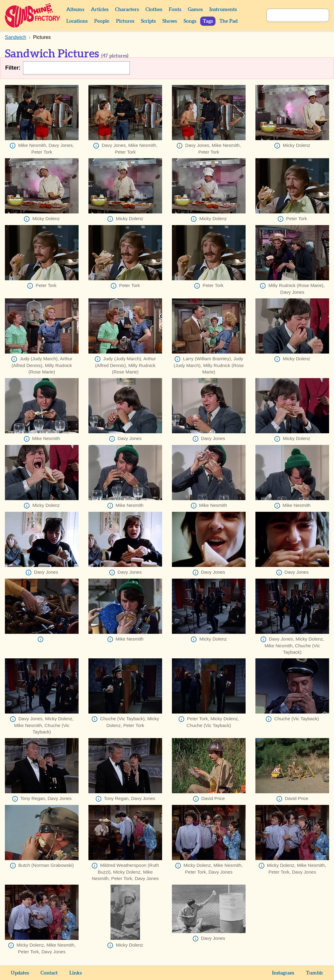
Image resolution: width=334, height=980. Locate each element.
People (102, 21)
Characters (127, 10)
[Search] (291, 15)
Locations (77, 21)
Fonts (175, 10)
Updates (20, 973)
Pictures (125, 21)
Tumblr (315, 973)
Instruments (223, 10)
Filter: (13, 68)
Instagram (283, 973)
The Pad (229, 21)
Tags (208, 21)
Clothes (154, 10)
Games (195, 10)
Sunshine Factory (33, 15)
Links (76, 973)
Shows (170, 21)
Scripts (148, 21)
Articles (100, 10)
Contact (49, 973)
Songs (190, 21)
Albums (75, 10)
